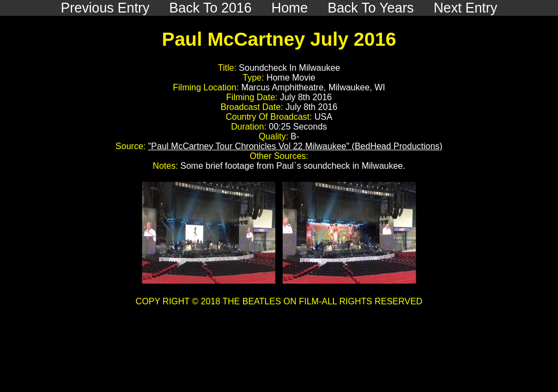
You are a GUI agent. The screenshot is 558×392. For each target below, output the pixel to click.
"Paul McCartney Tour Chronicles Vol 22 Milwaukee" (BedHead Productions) (295, 146)
